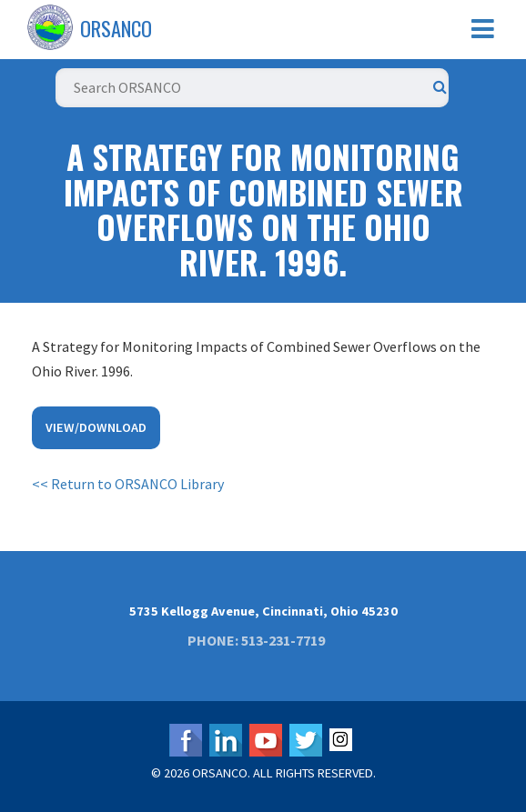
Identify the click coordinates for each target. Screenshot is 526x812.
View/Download (96, 427)
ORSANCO (116, 28)
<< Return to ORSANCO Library (128, 484)
